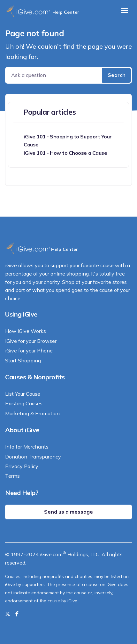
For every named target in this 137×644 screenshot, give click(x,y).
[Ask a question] (54, 75)
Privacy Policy (22, 466)
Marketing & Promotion (32, 413)
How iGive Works (26, 331)
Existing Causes (24, 403)
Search (117, 75)
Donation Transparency (33, 457)
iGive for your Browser (31, 341)
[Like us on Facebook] (17, 614)
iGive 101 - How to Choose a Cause (65, 153)
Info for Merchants (27, 447)
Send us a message (68, 512)
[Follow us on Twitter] (8, 614)
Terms (12, 476)
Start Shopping (23, 360)
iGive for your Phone (29, 351)
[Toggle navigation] (125, 10)
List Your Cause (23, 394)
